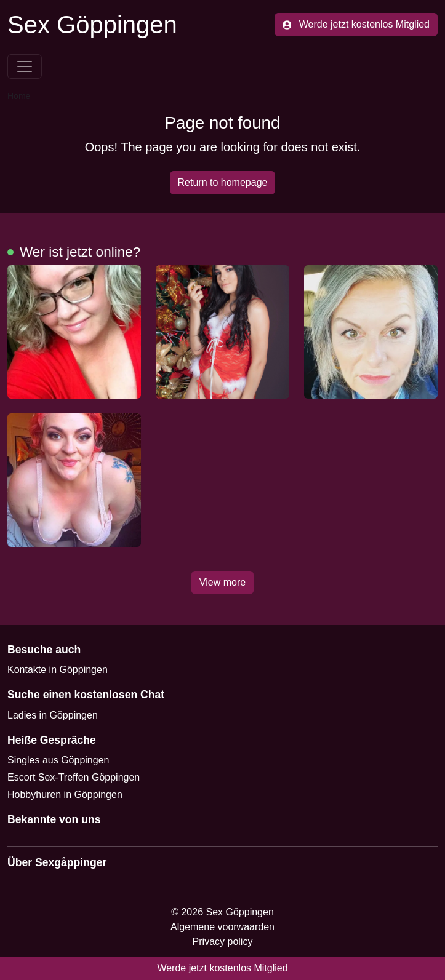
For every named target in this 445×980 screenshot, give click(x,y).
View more (222, 582)
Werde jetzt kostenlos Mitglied (356, 24)
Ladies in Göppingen (53, 715)
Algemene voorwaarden (222, 927)
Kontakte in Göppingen (58, 670)
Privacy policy (223, 942)
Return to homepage (223, 182)
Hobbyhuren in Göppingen (65, 795)
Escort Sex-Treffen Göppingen (74, 777)
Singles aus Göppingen (58, 760)
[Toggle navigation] (25, 66)
